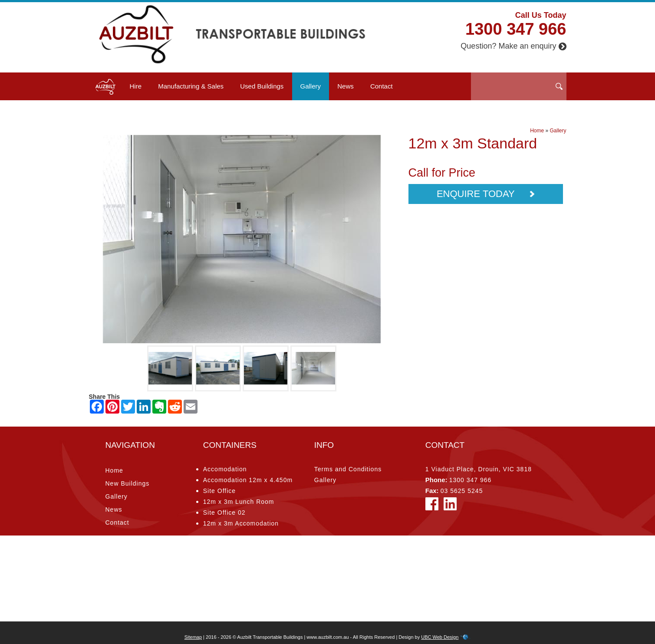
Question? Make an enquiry (513, 46)
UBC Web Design (440, 637)
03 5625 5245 (462, 491)
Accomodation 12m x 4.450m (248, 480)
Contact (382, 86)
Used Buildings (262, 86)
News (346, 86)
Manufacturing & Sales (191, 86)
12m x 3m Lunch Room (239, 502)
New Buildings (128, 483)
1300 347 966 (516, 29)
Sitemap (193, 637)
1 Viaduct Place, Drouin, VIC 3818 (479, 469)
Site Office (219, 491)
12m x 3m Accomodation (241, 523)
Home (537, 131)
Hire (136, 86)
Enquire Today (485, 194)
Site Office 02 (224, 513)
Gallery (311, 86)
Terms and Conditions (348, 469)
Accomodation (225, 469)
